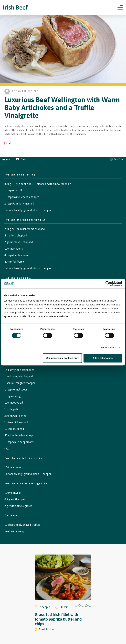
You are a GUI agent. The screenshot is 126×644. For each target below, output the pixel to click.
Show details (108, 347)
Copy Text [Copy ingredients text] (117, 159)
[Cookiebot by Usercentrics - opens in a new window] (108, 283)
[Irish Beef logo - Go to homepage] (16, 7)
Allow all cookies (103, 358)
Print (6, 160)
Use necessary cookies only (62, 358)
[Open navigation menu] (120, 7)
